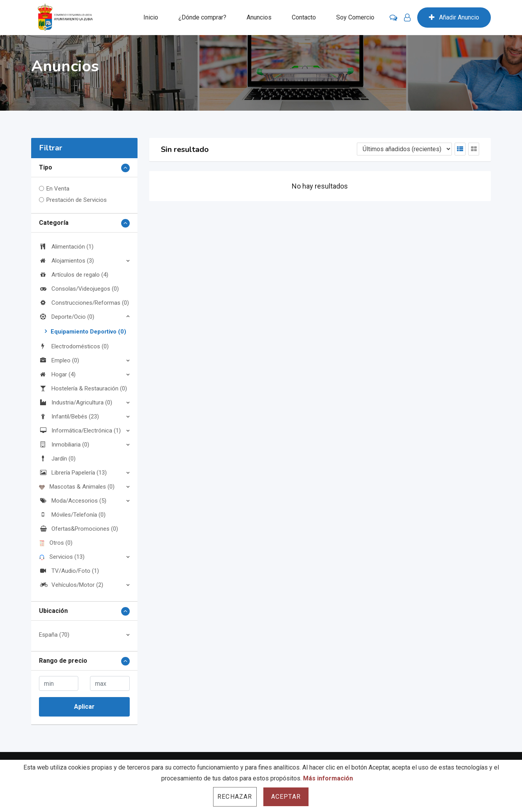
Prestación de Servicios (77, 200)
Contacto (304, 17)
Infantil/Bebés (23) (69, 417)
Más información (328, 778)
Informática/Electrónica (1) (80, 431)
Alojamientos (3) (66, 261)
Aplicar (84, 707)
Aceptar (286, 797)
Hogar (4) (57, 374)
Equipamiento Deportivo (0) (88, 332)
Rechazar (235, 797)
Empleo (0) (59, 360)
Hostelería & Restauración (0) (83, 388)
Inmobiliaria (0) (64, 445)
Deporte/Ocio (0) (67, 317)
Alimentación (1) (66, 247)
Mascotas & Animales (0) (77, 487)
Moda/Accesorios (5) (73, 501)
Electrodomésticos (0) (74, 346)
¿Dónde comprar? (202, 17)
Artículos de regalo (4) (74, 275)
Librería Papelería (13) (73, 473)
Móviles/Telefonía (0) (72, 515)
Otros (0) (56, 543)
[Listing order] (404, 149)
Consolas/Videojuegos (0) (79, 289)
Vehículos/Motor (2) (71, 585)
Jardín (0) (57, 459)
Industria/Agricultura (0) (76, 402)
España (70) (54, 635)
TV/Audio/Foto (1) (69, 571)
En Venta (58, 189)
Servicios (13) (62, 557)
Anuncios (259, 17)
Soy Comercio (355, 17)
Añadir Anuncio (454, 17)
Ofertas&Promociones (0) (78, 529)
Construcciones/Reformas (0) (84, 303)
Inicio (151, 17)
